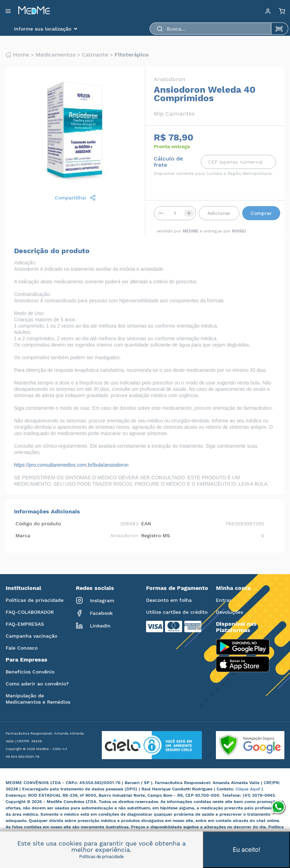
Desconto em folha (169, 600)
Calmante (95, 55)
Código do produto (38, 524)
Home (17, 55)
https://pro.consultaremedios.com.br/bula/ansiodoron (71, 465)
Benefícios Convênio (30, 672)
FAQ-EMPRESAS (25, 624)
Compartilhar (75, 198)
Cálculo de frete (168, 162)
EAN (146, 524)
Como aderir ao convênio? (37, 684)
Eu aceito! (246, 850)
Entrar (224, 600)
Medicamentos (55, 55)
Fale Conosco (22, 648)
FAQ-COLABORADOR (30, 612)
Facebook (94, 613)
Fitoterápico (132, 55)
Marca (23, 535)
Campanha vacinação (31, 636)
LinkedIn (93, 626)
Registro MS (156, 535)
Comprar (261, 213)
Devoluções (229, 612)
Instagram (95, 600)
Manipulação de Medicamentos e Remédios (38, 699)
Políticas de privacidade (35, 600)
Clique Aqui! (249, 789)
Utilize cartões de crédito (177, 612)
